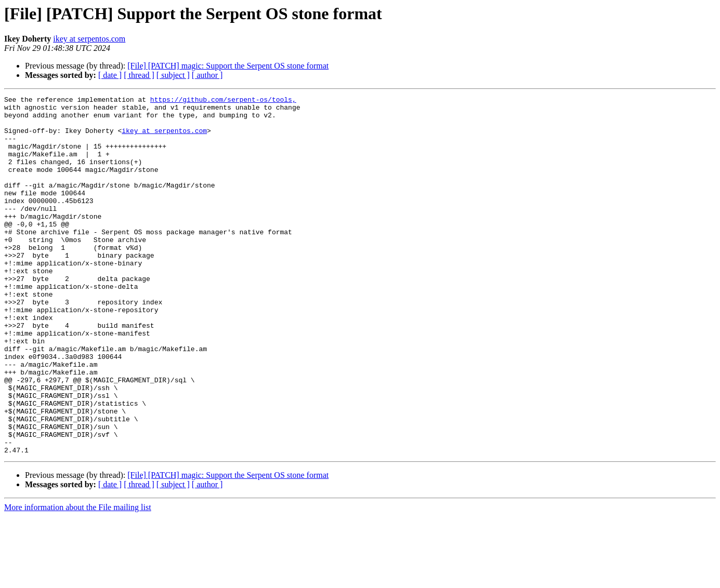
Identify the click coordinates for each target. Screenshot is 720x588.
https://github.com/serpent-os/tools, (223, 101)
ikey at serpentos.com (89, 39)
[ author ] (207, 75)
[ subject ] (173, 75)
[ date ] (110, 75)
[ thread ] (139, 75)
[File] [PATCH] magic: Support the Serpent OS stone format (228, 66)
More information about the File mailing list (78, 579)
